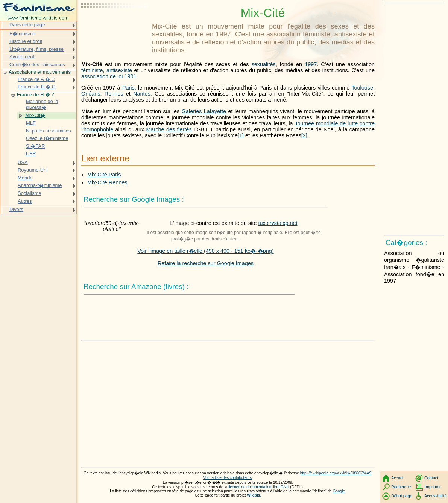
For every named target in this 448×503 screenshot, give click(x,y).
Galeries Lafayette (204, 111)
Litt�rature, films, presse (36, 49)
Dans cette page (27, 25)
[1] (241, 135)
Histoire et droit (26, 41)
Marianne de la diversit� (42, 104)
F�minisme (22, 34)
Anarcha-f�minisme (40, 185)
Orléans (91, 94)
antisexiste (119, 70)
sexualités (264, 64)
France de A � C (36, 79)
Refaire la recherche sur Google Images (206, 263)
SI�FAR (35, 146)
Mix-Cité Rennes (107, 182)
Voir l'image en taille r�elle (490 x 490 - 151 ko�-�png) (205, 251)
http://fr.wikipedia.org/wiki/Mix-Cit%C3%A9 (336, 473)
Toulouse (362, 88)
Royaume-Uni (33, 170)
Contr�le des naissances (37, 65)
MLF (31, 123)
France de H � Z (36, 95)
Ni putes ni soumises (49, 131)
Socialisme (30, 193)
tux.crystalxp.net (278, 223)
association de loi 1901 (109, 76)
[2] (304, 135)
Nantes (142, 94)
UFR (31, 154)
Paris (128, 88)
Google (339, 491)
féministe (92, 70)
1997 (311, 64)
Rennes (114, 94)
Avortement (22, 57)
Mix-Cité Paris (104, 175)
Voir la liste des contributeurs (227, 478)
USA (23, 162)
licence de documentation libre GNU (259, 487)
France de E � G (37, 87)
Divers (16, 209)
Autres (25, 201)
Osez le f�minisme (47, 138)
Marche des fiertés (169, 129)
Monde (25, 178)
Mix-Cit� (35, 115)
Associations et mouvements (40, 72)
